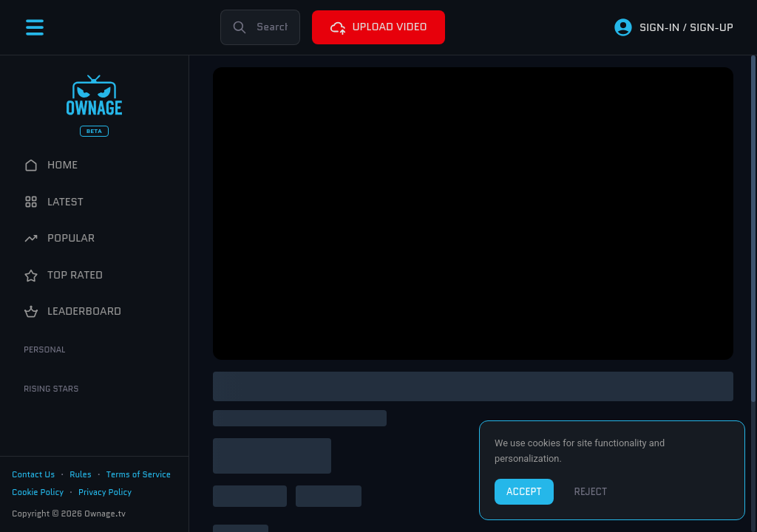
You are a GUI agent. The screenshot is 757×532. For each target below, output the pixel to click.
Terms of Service (139, 474)
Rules (81, 474)
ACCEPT (524, 492)
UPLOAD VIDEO (378, 27)
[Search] (260, 27)
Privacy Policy (105, 492)
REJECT (591, 492)
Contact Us (33, 474)
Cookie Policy (38, 492)
